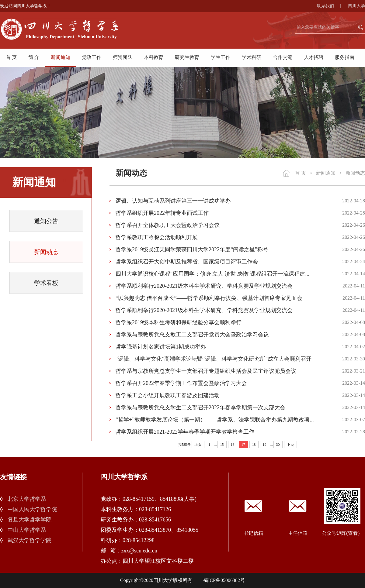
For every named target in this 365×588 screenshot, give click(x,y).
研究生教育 (187, 57)
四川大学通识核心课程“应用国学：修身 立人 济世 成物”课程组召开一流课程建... (212, 274)
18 (254, 445)
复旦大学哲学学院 (30, 520)
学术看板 (46, 283)
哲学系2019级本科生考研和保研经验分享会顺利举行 (179, 322)
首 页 (11, 57)
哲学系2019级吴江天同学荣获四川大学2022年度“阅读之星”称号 (192, 249)
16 (233, 445)
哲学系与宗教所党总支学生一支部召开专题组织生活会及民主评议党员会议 (206, 371)
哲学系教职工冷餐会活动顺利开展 (157, 237)
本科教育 (154, 57)
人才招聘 (314, 57)
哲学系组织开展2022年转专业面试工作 (162, 213)
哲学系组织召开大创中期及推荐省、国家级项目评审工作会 (187, 262)
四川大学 (356, 6)
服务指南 (345, 57)
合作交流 (283, 57)
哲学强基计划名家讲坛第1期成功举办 (161, 347)
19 (265, 445)
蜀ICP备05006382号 (224, 580)
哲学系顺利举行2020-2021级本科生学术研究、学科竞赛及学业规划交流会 (204, 286)
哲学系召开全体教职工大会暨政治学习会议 (168, 225)
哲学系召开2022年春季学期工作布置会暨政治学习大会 (181, 383)
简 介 (34, 57)
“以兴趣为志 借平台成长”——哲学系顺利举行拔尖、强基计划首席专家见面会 (209, 298)
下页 (290, 445)
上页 (198, 445)
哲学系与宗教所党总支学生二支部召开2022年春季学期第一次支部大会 (200, 407)
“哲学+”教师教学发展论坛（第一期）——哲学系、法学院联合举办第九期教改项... (215, 420)
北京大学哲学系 (27, 499)
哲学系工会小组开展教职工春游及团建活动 (168, 395)
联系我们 (332, 6)
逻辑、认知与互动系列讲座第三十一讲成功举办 (173, 201)
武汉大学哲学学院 (30, 540)
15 (222, 445)
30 (278, 445)
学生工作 (221, 57)
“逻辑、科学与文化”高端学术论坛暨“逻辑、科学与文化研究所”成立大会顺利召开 (214, 359)
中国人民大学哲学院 (32, 509)
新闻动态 (46, 252)
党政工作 (92, 57)
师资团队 (123, 57)
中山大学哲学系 (27, 530)
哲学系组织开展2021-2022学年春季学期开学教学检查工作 (185, 432)
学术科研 (252, 57)
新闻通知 (61, 57)
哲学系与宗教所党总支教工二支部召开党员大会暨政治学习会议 (192, 335)
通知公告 (46, 221)
